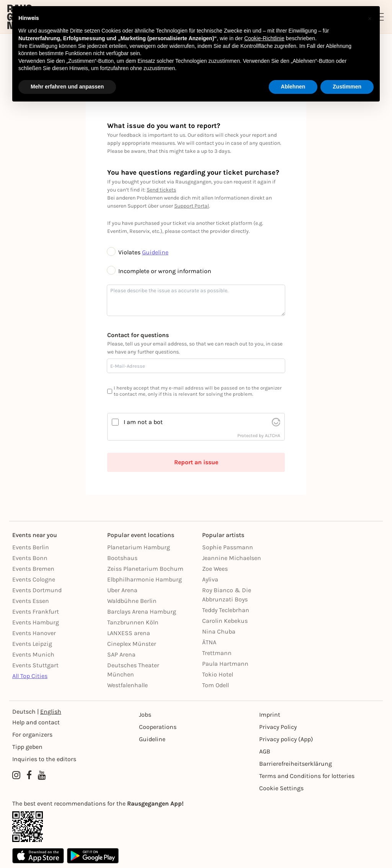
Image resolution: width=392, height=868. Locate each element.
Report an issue (196, 462)
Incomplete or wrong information (159, 271)
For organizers (32, 735)
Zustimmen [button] (347, 87)
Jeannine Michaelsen (232, 558)
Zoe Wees (215, 569)
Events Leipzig (32, 644)
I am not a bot (143, 422)
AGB (265, 751)
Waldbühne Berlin (132, 601)
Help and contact (36, 722)
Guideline (155, 252)
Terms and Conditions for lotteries (307, 776)
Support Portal (192, 206)
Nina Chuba (219, 631)
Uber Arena (122, 590)
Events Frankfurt (36, 612)
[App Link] (196, 827)
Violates (125, 252)
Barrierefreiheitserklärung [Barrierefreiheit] (296, 764)
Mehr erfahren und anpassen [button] (67, 87)
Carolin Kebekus (225, 621)
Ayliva (210, 579)
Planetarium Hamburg (139, 547)
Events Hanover (34, 633)
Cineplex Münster (132, 644)
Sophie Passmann (228, 547)
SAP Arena (121, 654)
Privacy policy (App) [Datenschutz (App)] (286, 739)
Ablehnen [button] (293, 87)
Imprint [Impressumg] (270, 715)
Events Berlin (31, 547)
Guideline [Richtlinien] (152, 739)
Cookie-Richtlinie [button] (264, 38)
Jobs (145, 715)
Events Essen (31, 601)
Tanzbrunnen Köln (133, 622)
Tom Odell (216, 685)
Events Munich (33, 654)
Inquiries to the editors (44, 759)
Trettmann (217, 653)
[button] (370, 18)
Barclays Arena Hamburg (142, 612)
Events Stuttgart (35, 665)
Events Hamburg (36, 622)
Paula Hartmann (225, 664)
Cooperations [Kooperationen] (158, 727)
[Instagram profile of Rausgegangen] (16, 775)
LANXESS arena (129, 633)
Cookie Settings (281, 788)
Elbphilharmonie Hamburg (145, 579)
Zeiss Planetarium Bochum (145, 569)
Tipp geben (27, 747)
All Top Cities (30, 676)
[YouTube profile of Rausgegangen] (42, 775)
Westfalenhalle (127, 685)
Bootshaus (122, 558)
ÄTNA (209, 642)
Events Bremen (33, 569)
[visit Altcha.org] (276, 422)
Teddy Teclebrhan (226, 610)
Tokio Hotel (218, 674)
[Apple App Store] (38, 856)
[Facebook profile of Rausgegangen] (29, 775)
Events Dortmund (37, 590)
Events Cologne (34, 579)
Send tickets (161, 190)
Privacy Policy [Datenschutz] (278, 727)
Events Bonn (30, 558)
